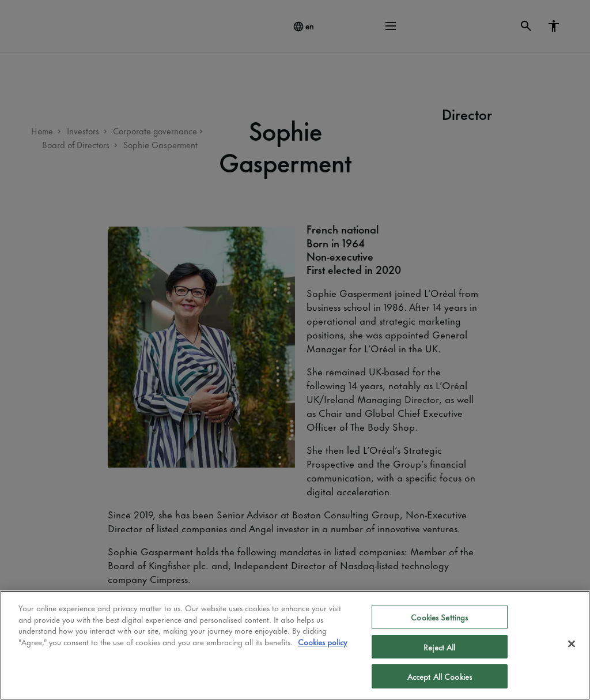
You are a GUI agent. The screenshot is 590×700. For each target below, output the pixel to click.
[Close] (572, 644)
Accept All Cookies (440, 676)
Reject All (439, 647)
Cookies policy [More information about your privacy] (322, 641)
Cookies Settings (439, 617)
